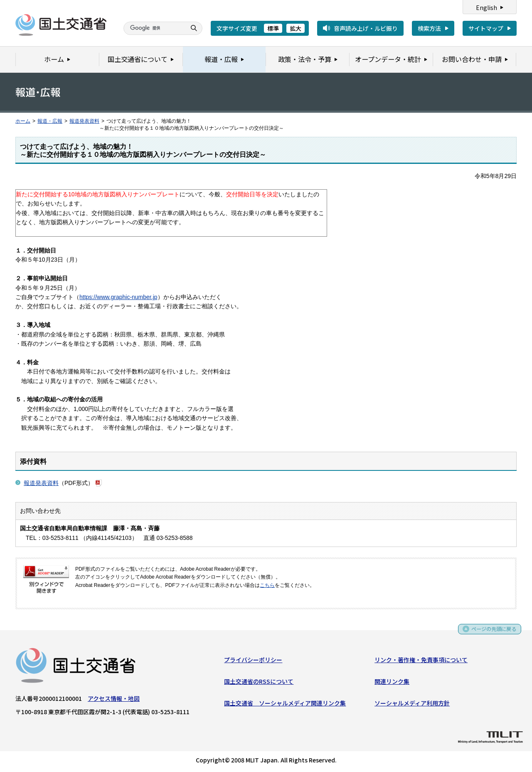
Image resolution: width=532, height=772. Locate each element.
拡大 (296, 28)
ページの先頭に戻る (491, 631)
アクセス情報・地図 (114, 700)
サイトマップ (486, 28)
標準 (273, 28)
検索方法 (429, 28)
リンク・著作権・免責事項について (421, 661)
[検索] (154, 28)
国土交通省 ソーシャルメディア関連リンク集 (285, 705)
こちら (267, 585)
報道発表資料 (84, 121)
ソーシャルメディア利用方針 (412, 705)
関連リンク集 (392, 683)
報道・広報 (50, 121)
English (486, 7)
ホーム (23, 121)
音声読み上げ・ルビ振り (366, 28)
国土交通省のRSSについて (259, 683)
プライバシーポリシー (253, 661)
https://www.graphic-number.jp (118, 297)
